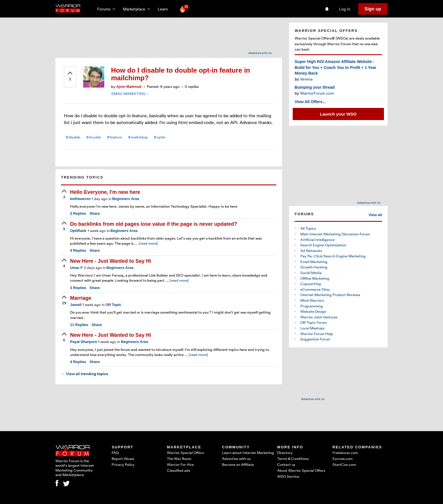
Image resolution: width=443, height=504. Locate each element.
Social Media (311, 273)
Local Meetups (312, 328)
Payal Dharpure (83, 342)
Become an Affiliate (238, 464)
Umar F (76, 268)
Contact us (286, 464)
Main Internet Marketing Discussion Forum (335, 234)
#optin (159, 137)
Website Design (313, 311)
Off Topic (113, 305)
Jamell (76, 305)
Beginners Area (126, 199)
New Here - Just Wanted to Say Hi (110, 261)
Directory (285, 453)
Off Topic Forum (314, 322)
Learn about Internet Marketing (248, 453)
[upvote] (70, 77)
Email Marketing (314, 262)
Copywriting (311, 284)
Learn (164, 9)
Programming (312, 306)
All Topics (308, 228)
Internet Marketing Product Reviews (330, 295)
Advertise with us (236, 459)
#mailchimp (138, 137)
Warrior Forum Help (317, 334)
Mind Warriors (312, 300)
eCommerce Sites (315, 289)
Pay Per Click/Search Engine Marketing (333, 256)
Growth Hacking (314, 267)
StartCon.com (344, 464)
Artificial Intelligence (317, 240)
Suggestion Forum (315, 339)
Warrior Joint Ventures (319, 317)
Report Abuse (123, 459)
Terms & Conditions (293, 459)
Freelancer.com (345, 453)
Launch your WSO (338, 114)
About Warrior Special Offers (301, 470)
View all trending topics (84, 374)
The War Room (179, 459)
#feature (114, 137)
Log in (345, 9)
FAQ (115, 453)
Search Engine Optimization (323, 245)
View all (375, 215)
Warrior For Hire (180, 464)
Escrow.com (343, 459)
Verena (306, 79)
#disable (73, 137)
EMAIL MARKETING (128, 94)
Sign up (373, 9)
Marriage (81, 298)
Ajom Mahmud (129, 87)
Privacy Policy (123, 464)
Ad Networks (311, 251)
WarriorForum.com (317, 93)
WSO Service (288, 476)
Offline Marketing (315, 278)
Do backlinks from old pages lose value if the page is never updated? (154, 224)
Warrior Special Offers (185, 453)
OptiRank (78, 231)
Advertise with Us (260, 53)
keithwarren (80, 199)
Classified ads (179, 470)
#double (94, 137)
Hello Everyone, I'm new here (105, 192)
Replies (78, 213)
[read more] (148, 243)
